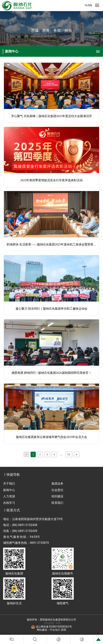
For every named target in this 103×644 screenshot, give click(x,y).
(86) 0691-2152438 (25, 525)
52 (69, 454)
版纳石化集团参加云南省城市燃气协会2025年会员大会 (51, 437)
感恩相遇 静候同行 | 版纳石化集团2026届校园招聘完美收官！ (51, 373)
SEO (59, 623)
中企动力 (55, 630)
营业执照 (49, 623)
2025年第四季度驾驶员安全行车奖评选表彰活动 (51, 180)
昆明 (64, 630)
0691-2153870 (39, 543)
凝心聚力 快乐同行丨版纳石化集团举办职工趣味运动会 (51, 309)
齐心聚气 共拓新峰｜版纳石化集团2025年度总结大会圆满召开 (51, 116)
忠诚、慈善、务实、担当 (51, 31)
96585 (35, 537)
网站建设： (43, 630)
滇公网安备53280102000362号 (54, 627)
